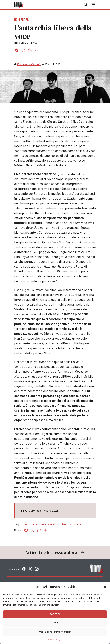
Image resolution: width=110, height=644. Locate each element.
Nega (55, 623)
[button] (105, 587)
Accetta (55, 614)
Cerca (86, 5)
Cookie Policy (53, 640)
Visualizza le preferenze (55, 632)
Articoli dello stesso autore (55, 552)
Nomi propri (22, 19)
